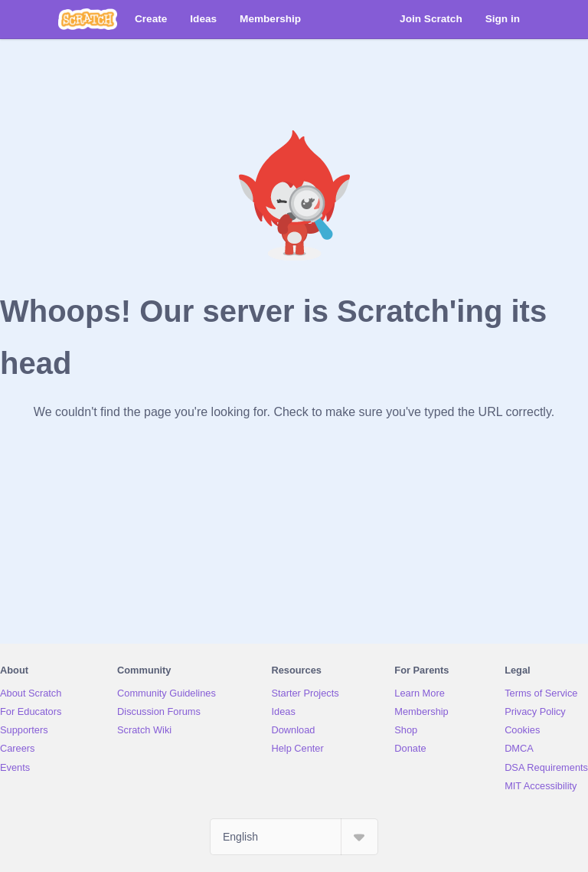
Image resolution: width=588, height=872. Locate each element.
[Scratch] (88, 19)
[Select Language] (294, 837)
